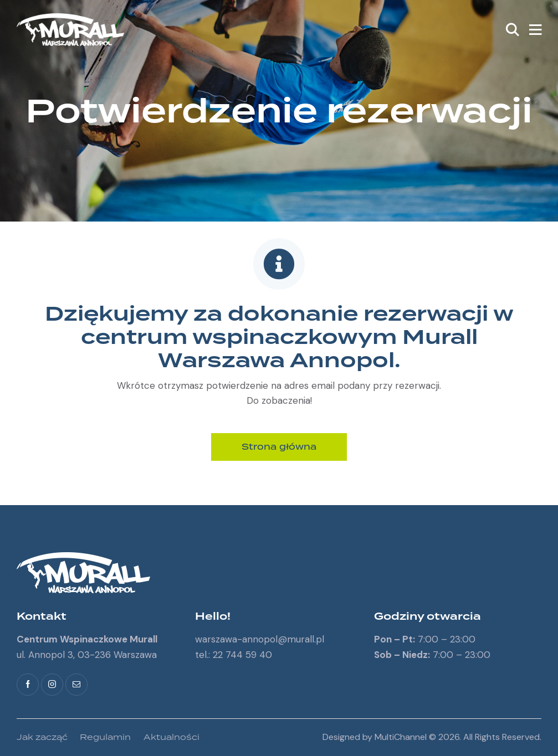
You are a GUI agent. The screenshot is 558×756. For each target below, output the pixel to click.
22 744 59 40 (242, 655)
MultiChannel (401, 737)
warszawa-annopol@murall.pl (260, 639)
